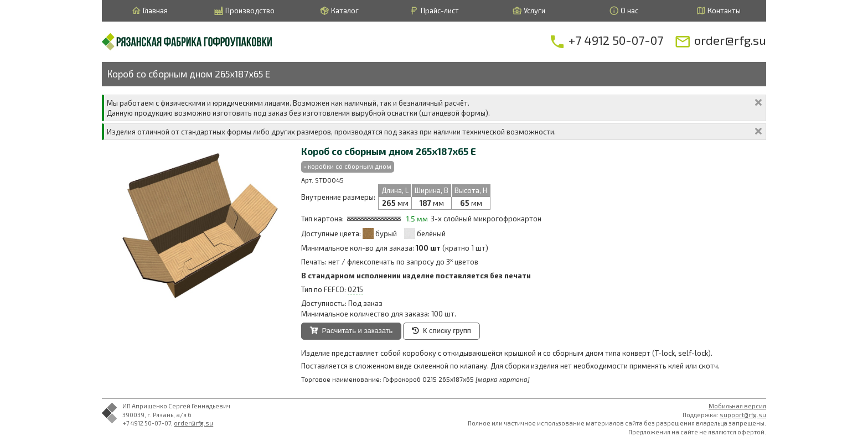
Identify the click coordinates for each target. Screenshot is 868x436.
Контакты (718, 11)
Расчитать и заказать (351, 331)
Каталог (339, 11)
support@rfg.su (743, 415)
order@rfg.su (193, 423)
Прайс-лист (434, 11)
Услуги (529, 11)
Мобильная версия (737, 406)
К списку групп (441, 331)
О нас (624, 11)
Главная (149, 11)
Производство (244, 11)
